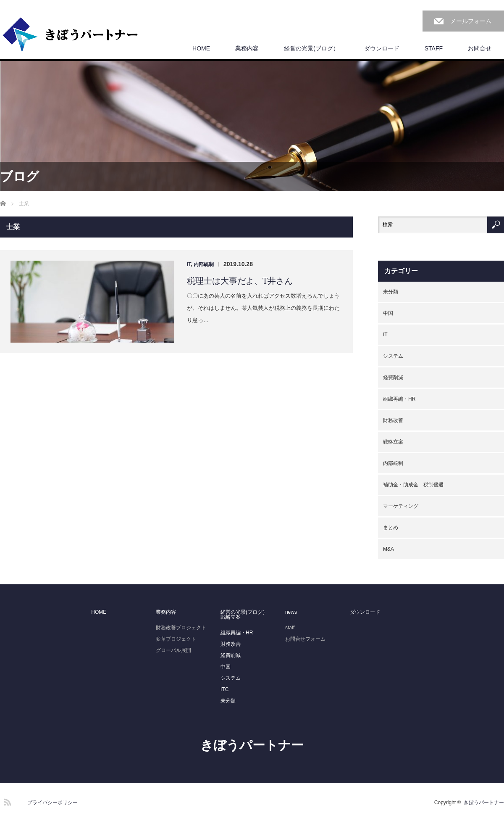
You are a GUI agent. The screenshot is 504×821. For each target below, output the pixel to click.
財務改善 (393, 420)
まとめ (391, 528)
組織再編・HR (399, 399)
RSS (6, 801)
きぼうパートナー (252, 745)
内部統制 (204, 264)
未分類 (391, 292)
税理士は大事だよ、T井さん (240, 281)
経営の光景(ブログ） (311, 48)
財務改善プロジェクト (181, 628)
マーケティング (401, 506)
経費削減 (393, 378)
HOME (201, 48)
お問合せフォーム (305, 639)
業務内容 (247, 48)
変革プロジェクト (176, 639)
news (291, 612)
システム (393, 356)
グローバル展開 (173, 650)
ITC (224, 689)
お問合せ (480, 48)
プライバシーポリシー (52, 803)
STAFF (434, 48)
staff (290, 628)
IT (189, 264)
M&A (388, 549)
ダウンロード (382, 48)
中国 (388, 313)
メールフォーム (471, 21)
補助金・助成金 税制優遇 (413, 485)
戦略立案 (393, 442)
